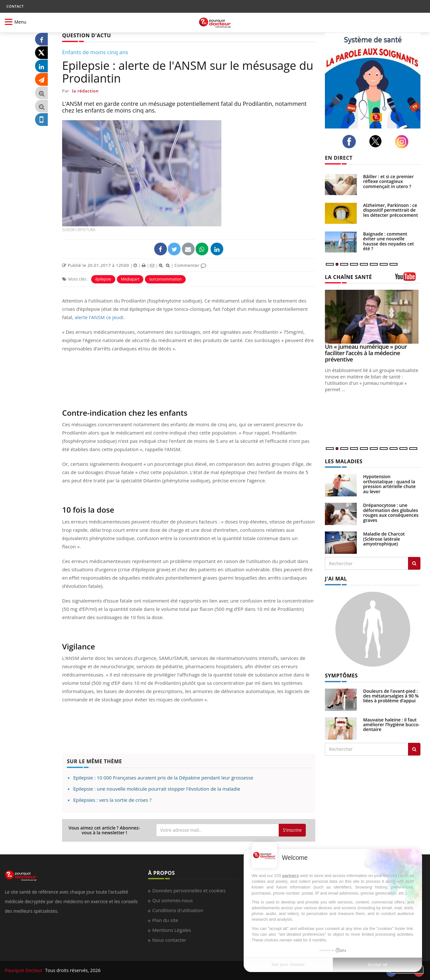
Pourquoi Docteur (24, 970)
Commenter (190, 265)
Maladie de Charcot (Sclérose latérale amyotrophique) (384, 539)
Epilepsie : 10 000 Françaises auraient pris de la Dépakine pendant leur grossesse (163, 778)
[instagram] (403, 142)
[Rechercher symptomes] (414, 749)
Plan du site (165, 920)
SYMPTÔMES (341, 676)
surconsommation (165, 279)
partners (290, 876)
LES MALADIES (344, 461)
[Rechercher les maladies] (414, 563)
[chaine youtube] (408, 279)
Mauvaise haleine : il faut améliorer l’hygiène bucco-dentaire (391, 725)
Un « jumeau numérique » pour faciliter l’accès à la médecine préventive (366, 353)
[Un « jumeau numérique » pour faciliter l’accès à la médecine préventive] (373, 317)
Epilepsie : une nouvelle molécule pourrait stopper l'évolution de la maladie (157, 789)
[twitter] (377, 141)
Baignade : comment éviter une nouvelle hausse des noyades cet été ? (388, 241)
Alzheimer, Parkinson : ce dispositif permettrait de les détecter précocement (391, 210)
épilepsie (103, 279)
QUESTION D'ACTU (86, 35)
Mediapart (130, 279)
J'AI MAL (336, 579)
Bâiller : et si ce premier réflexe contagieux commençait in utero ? (388, 181)
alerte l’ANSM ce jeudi (99, 317)
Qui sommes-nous (172, 900)
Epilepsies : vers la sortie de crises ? (112, 800)
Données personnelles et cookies (189, 890)
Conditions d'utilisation (178, 910)
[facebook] (351, 142)
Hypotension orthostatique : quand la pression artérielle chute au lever (389, 484)
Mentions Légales (172, 930)
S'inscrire (292, 830)
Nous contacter (169, 940)
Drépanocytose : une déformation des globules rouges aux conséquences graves (391, 512)
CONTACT (15, 6)
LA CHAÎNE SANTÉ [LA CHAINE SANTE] (348, 277)
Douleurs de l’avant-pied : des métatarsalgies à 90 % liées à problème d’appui (391, 696)
